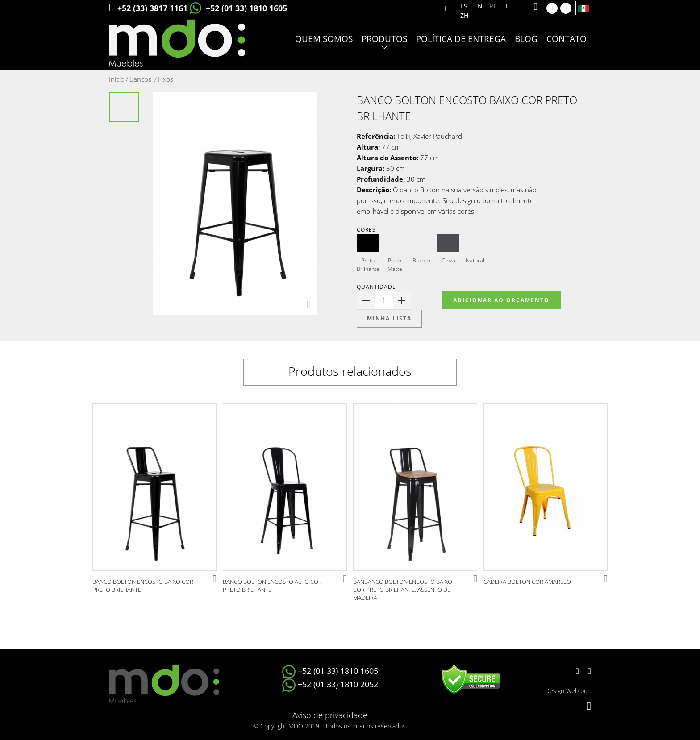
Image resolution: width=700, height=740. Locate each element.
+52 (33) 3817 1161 (148, 8)
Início (119, 79)
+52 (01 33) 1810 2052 (330, 684)
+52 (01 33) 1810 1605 (238, 8)
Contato (567, 39)
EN (478, 6)
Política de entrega (461, 39)
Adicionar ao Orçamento (501, 300)
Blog (526, 39)
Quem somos (324, 39)
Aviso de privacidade (330, 715)
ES (464, 6)
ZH (464, 15)
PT (493, 6)
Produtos (384, 39)
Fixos (166, 79)
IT (506, 6)
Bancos (143, 79)
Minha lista (389, 318)
